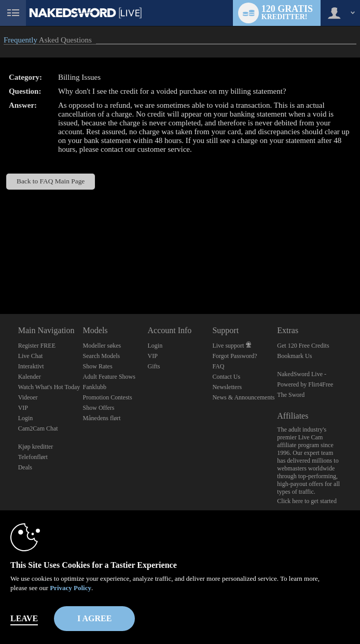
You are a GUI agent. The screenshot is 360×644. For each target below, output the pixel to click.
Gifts (154, 366)
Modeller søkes (102, 346)
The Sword (291, 395)
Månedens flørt (102, 418)
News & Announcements (243, 397)
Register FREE (37, 346)
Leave (24, 618)
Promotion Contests (108, 397)
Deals (25, 467)
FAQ (218, 366)
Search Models (102, 356)
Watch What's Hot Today (49, 387)
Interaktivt (31, 366)
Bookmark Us (294, 356)
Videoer (28, 397)
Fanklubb (95, 387)
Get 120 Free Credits (303, 346)
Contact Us (226, 377)
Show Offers (99, 408)
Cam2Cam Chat (38, 428)
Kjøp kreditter (36, 447)
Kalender (30, 377)
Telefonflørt (33, 457)
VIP (23, 408)
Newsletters (227, 387)
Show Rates (98, 366)
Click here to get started (307, 501)
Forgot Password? (234, 356)
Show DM (0, 275)
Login (26, 418)
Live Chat (31, 356)
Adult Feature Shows (109, 377)
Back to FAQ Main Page (51, 181)
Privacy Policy (71, 588)
